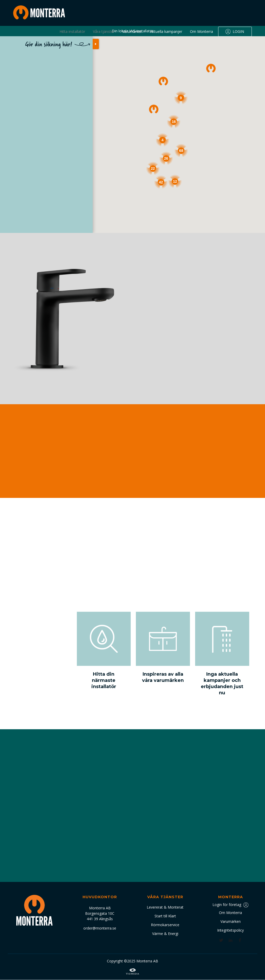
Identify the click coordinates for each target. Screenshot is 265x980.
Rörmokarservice (165, 925)
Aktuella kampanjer (166, 31)
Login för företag (227, 905)
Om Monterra (201, 31)
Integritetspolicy (230, 930)
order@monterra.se (100, 928)
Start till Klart (165, 916)
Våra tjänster (104, 31)
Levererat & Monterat (165, 907)
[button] (211, 68)
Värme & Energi (165, 934)
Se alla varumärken (165, 362)
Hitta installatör (72, 31)
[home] (39, 12)
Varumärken (132, 31)
